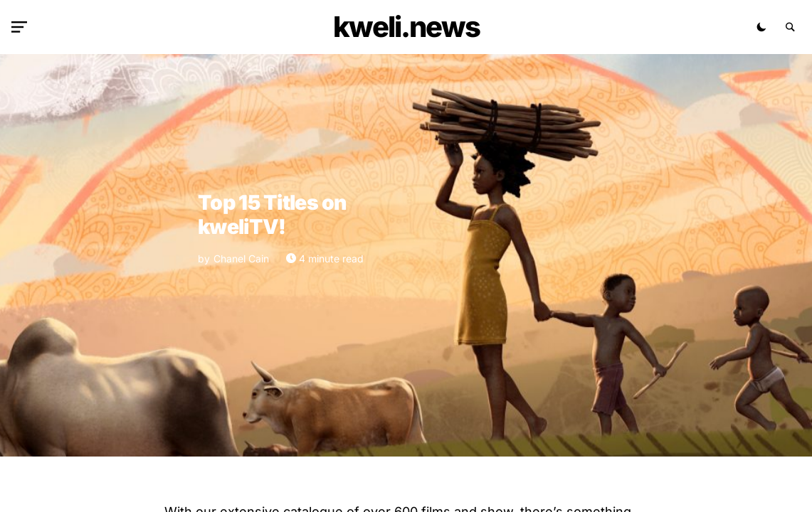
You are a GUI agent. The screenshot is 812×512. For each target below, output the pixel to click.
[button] (22, 27)
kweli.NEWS (406, 27)
